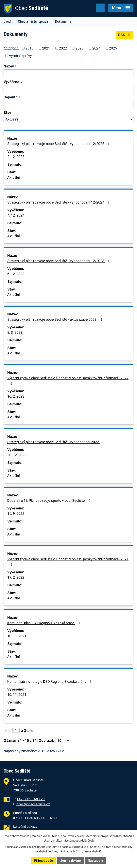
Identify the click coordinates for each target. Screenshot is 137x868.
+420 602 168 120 (31, 799)
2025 (113, 48)
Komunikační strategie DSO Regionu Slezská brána (50, 682)
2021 (46, 48)
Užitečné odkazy (25, 827)
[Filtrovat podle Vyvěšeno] (68, 89)
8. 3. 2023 (15, 332)
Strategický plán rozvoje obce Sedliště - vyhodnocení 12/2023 (59, 261)
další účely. (88, 841)
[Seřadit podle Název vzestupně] (16, 65)
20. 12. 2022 (17, 455)
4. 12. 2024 (16, 215)
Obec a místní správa (33, 21)
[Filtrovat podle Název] (68, 73)
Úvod (7, 21)
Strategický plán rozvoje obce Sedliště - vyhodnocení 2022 (57, 442)
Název (9, 66)
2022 (63, 48)
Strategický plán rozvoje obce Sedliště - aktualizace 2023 (55, 319)
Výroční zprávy (20, 56)
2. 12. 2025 (16, 157)
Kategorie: (11, 48)
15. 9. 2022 (16, 513)
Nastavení (95, 861)
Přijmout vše (43, 861)
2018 (29, 48)
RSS (125, 35)
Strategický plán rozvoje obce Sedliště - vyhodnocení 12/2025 (59, 144)
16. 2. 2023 (16, 396)
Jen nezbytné (70, 861)
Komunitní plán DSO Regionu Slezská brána (44, 623)
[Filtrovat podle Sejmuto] (68, 104)
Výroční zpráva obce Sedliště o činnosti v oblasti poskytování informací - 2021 (68, 562)
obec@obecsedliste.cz (33, 804)
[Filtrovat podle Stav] (68, 119)
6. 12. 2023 (16, 274)
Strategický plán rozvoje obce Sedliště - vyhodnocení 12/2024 (59, 202)
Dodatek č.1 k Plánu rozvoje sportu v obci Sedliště (50, 500)
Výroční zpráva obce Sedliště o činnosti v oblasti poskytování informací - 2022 (68, 381)
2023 (79, 48)
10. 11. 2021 (17, 636)
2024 (96, 48)
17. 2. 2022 (16, 577)
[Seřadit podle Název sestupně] (16, 67)
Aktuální (14, 177)
